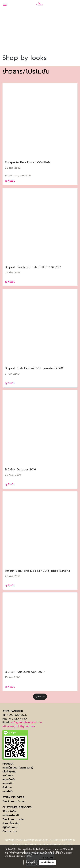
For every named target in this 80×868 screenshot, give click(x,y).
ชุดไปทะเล (8, 776)
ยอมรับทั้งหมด (47, 862)
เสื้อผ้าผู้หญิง (9, 772)
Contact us (10, 831)
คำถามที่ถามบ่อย (11, 823)
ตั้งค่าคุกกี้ (30, 862)
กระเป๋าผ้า (8, 791)
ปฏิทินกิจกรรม (10, 827)
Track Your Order (14, 801)
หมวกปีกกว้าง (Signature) (18, 768)
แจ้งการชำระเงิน (11, 815)
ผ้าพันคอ (7, 787)
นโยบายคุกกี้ (26, 856)
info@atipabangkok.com (27, 723)
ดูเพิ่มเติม (11, 181)
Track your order (14, 819)
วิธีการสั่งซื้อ (9, 811)
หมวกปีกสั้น (9, 780)
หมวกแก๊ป (8, 783)
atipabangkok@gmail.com (19, 726)
